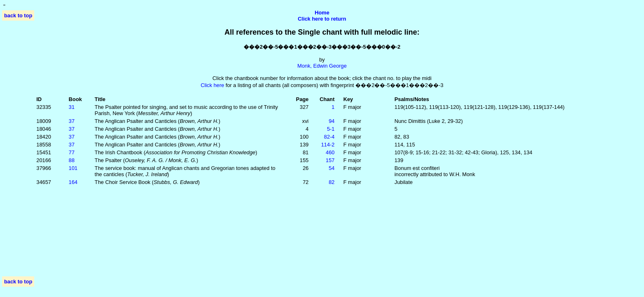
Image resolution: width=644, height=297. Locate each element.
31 (72, 107)
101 (73, 168)
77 (72, 152)
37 (72, 121)
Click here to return (322, 19)
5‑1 (331, 129)
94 (331, 121)
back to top (18, 15)
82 (331, 182)
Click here (213, 85)
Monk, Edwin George (322, 66)
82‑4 (329, 137)
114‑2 (328, 145)
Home (322, 13)
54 (331, 168)
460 (330, 152)
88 (72, 160)
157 (330, 160)
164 (73, 182)
